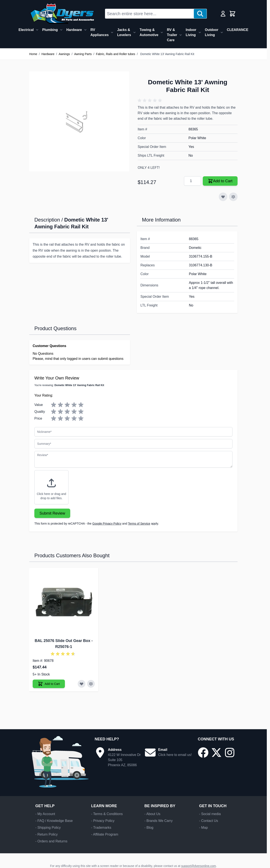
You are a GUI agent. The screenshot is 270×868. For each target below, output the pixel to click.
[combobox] (150, 14)
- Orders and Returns (51, 841)
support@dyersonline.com (199, 866)
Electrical (26, 30)
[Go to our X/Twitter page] (216, 753)
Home (33, 54)
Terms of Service (139, 524)
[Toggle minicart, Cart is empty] (232, 14)
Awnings (64, 54)
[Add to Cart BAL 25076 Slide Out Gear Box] (49, 684)
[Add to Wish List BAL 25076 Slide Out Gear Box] (82, 684)
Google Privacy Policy (107, 524)
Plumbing (50, 30)
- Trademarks (101, 828)
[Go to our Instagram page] (230, 753)
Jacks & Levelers (124, 32)
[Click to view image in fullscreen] (79, 121)
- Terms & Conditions (107, 814)
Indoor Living (191, 32)
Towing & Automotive (149, 32)
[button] (150, 101)
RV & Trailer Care (172, 35)
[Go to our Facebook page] (203, 753)
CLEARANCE (238, 30)
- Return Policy (46, 834)
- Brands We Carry (158, 821)
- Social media (210, 814)
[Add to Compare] (233, 197)
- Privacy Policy (103, 821)
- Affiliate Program (105, 834)
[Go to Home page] (62, 14)
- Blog (149, 828)
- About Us (152, 814)
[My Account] (223, 14)
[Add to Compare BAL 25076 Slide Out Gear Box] (91, 684)
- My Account (45, 814)
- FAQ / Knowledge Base (54, 821)
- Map (204, 828)
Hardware (74, 30)
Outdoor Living (212, 32)
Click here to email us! (175, 755)
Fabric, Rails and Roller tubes (116, 54)
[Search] (200, 14)
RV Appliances (100, 32)
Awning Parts (83, 54)
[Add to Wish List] (223, 197)
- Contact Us (209, 821)
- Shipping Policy (48, 828)
